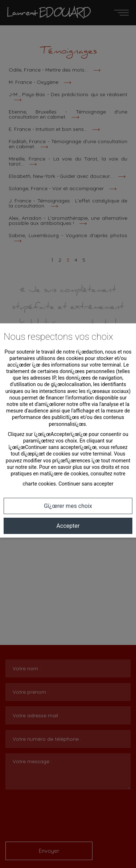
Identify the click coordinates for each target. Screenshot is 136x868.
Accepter (68, 526)
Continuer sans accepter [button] (86, 484)
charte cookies (39, 484)
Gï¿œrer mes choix (68, 506)
